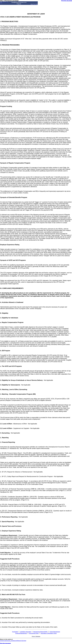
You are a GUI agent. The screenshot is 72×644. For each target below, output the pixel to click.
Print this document (67, 1)
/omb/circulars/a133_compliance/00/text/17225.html (13, 641)
